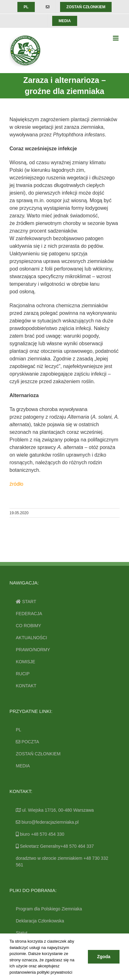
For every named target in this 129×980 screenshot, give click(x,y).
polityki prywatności (55, 972)
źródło (16, 484)
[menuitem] (26, 7)
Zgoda (104, 957)
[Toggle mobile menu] (116, 38)
